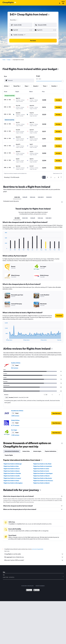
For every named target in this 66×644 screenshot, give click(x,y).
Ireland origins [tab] (37, 451)
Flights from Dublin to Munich (41, 476)
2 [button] (47, 177)
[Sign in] (60, 3)
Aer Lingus (14, 430)
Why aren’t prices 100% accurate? (34, 560)
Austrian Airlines (16, 363)
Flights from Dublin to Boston (12, 471)
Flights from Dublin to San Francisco (43, 481)
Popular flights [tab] (9, 455)
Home (4, 60)
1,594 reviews (15, 435)
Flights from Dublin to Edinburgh (13, 464)
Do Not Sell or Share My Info (27, 586)
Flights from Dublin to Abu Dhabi (42, 464)
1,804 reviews (15, 416)
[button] (20, 30)
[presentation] (49, 15)
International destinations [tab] (12, 451)
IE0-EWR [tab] (17, 218)
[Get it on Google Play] (29, 590)
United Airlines (15, 420)
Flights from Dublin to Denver (12, 469)
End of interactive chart (4, 249)
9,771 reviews (15, 425)
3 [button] (51, 177)
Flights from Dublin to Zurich (41, 471)
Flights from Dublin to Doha (11, 466)
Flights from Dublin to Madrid (41, 483)
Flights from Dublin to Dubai (11, 481)
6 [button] (58, 177)
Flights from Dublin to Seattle (12, 476)
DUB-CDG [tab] (17, 197)
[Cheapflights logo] (8, 3)
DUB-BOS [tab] (49, 197)
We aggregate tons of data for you (34, 557)
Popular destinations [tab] (51, 451)
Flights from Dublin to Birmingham (13, 483)
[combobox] (14, 20)
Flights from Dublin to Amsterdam (43, 466)
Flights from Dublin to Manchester (43, 478)
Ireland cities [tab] (26, 451)
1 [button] (44, 177)
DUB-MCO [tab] (41, 197)
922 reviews (15, 368)
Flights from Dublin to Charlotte (12, 473)
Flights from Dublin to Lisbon (41, 469)
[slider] (62, 81)
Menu (63, 3)
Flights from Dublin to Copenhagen (43, 473)
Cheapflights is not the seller (34, 554)
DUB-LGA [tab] (33, 197)
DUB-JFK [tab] (25, 197)
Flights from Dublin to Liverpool (12, 478)
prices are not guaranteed (38, 549)
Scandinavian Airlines (17, 411)
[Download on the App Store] (36, 590)
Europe (9, 60)
